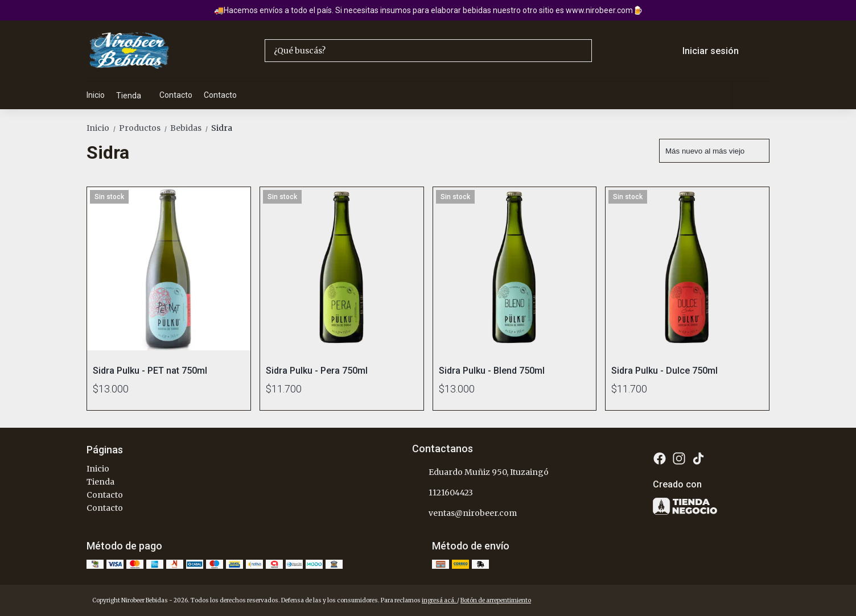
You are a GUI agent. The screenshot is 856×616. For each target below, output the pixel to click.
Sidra (222, 128)
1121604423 (443, 493)
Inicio (96, 95)
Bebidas (191, 128)
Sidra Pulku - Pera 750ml (317, 371)
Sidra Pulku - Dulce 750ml (664, 371)
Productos (145, 128)
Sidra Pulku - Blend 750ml (492, 371)
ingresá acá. (439, 600)
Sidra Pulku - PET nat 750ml (150, 371)
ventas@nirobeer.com (464, 514)
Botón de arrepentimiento (496, 600)
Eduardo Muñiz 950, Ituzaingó (480, 473)
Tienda (134, 96)
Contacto (176, 95)
